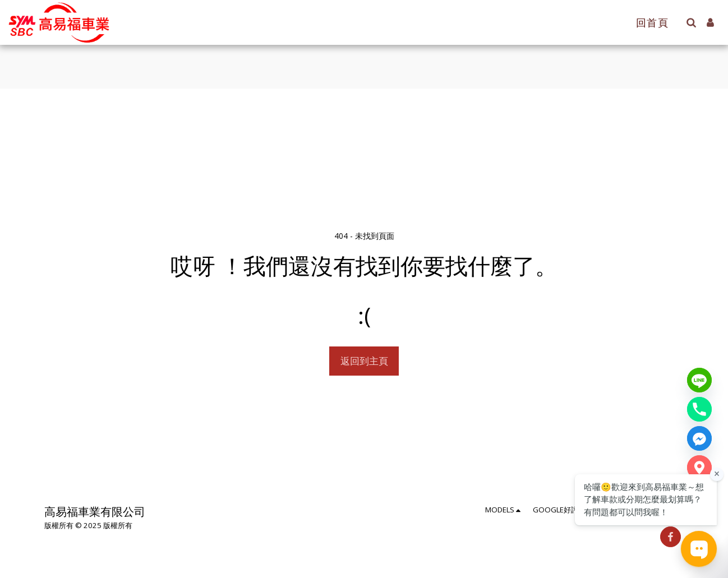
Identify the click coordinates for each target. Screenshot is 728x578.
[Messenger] (699, 438)
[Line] (699, 380)
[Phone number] (699, 409)
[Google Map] (699, 468)
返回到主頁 (364, 361)
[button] (691, 22)
